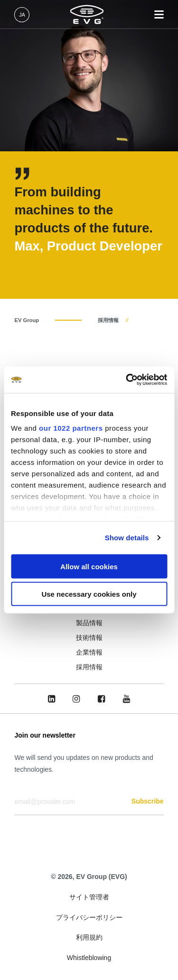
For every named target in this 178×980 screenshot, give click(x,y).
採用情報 (108, 320)
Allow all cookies (89, 566)
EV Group (27, 320)
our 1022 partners (71, 428)
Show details (127, 538)
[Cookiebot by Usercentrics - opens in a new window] (127, 380)
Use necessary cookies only (89, 594)
